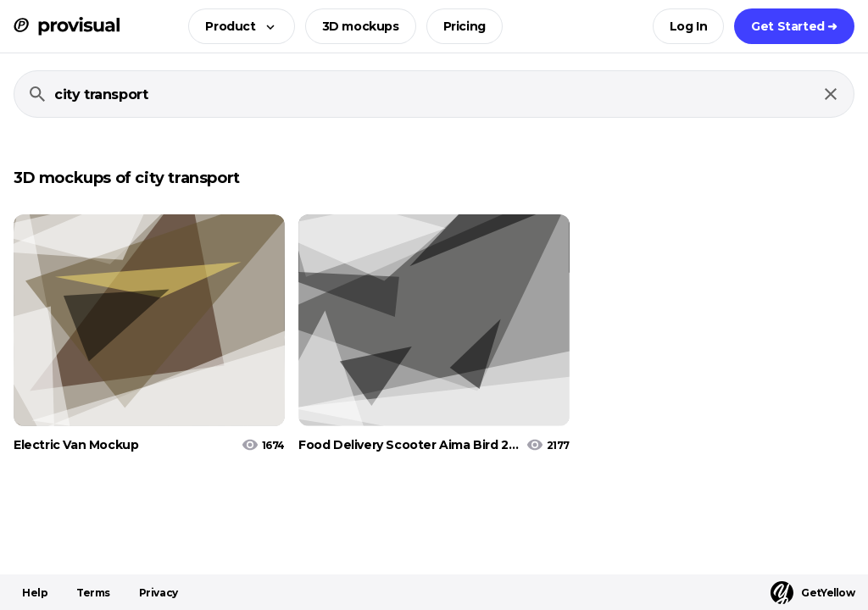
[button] (236, 26)
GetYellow (812, 593)
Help (35, 593)
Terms (93, 593)
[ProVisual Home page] (67, 26)
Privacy (159, 593)
